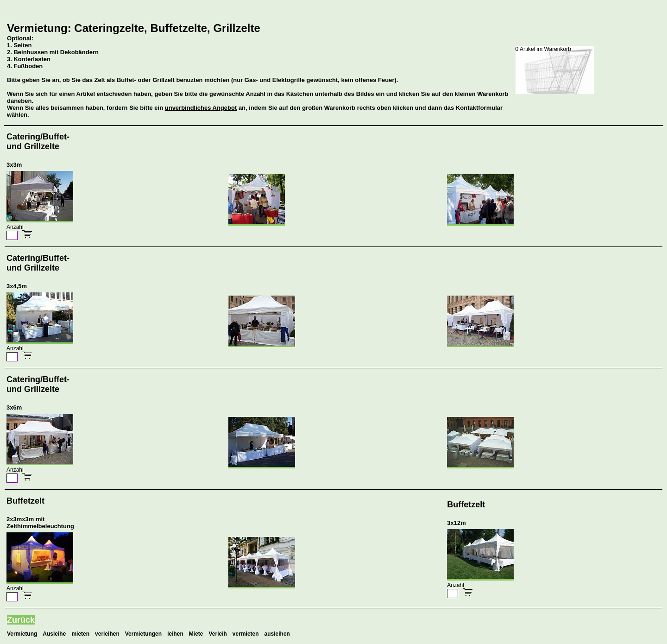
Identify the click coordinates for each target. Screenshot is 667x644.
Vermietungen (143, 634)
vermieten (246, 634)
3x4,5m (17, 286)
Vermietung (22, 634)
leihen (175, 634)
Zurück (21, 620)
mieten (80, 634)
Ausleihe (54, 634)
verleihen (107, 634)
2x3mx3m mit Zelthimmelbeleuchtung (40, 523)
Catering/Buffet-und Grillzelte (38, 142)
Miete (196, 634)
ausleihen (277, 634)
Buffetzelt (25, 501)
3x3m (14, 165)
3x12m (456, 523)
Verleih (218, 634)
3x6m (14, 407)
